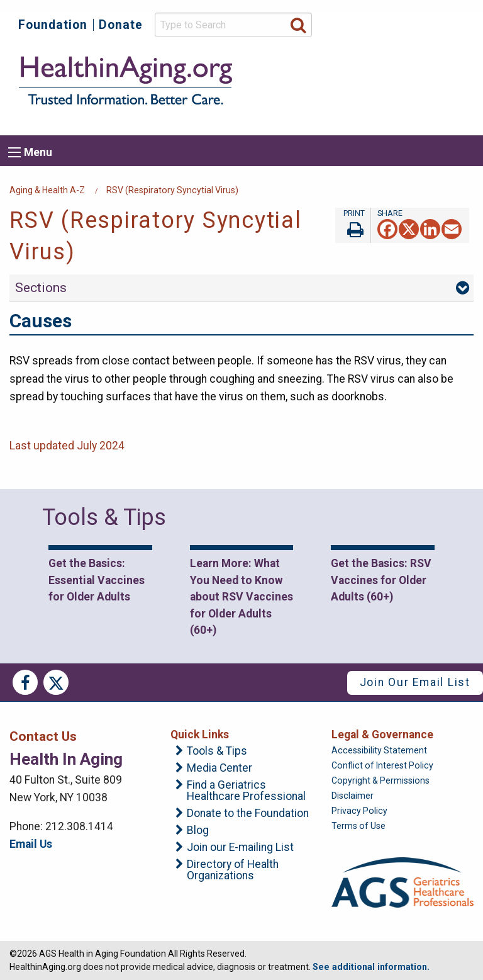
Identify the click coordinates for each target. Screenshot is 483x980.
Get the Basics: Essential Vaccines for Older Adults (97, 580)
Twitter (56, 682)
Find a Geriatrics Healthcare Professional (246, 791)
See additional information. (371, 967)
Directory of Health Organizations (233, 870)
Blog (198, 831)
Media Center (219, 769)
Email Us (31, 844)
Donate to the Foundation (248, 814)
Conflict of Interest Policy (382, 765)
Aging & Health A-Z (47, 190)
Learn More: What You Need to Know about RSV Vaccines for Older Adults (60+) (241, 597)
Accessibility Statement (379, 750)
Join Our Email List (415, 682)
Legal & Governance (382, 735)
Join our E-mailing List (240, 848)
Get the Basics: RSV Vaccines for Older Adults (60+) (381, 580)
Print (353, 225)
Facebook (25, 682)
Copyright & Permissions (380, 780)
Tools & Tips (217, 752)
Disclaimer (353, 796)
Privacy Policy (359, 811)
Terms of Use (358, 826)
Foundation (53, 25)
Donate (121, 25)
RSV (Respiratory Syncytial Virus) (172, 190)
